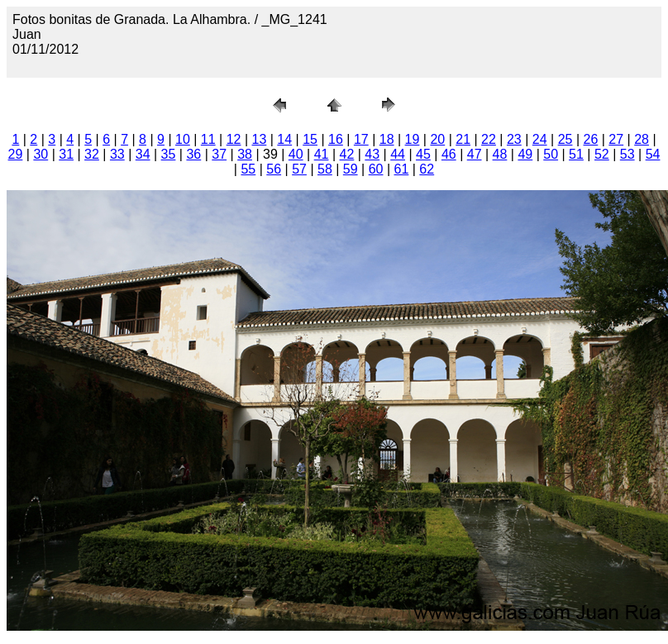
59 (351, 169)
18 (387, 139)
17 (361, 139)
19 (413, 139)
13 (260, 139)
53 (627, 154)
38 (245, 154)
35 (169, 154)
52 (602, 154)
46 (449, 154)
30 (41, 154)
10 (183, 139)
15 (310, 139)
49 (525, 154)
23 (514, 139)
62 (427, 169)
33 (117, 154)
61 (402, 169)
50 (551, 154)
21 (463, 139)
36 (193, 154)
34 (143, 154)
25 (565, 139)
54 (653, 154)
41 (322, 154)
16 (336, 139)
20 (437, 139)
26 (590, 139)
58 (325, 169)
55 (248, 169)
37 (219, 154)
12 (234, 139)
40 (296, 154)
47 (475, 154)
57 (299, 169)
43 (372, 154)
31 (66, 154)
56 (274, 169)
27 (616, 139)
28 (642, 139)
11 (208, 139)
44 (398, 154)
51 (576, 154)
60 (376, 169)
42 (347, 154)
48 (500, 154)
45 (423, 154)
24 (540, 139)
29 (16, 154)
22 (489, 139)
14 (284, 139)
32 (92, 154)
